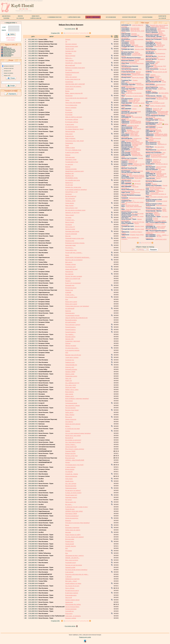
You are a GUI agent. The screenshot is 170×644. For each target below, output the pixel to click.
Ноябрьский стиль (155, 141)
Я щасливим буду (163, 28)
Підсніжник (69, 551)
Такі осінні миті (135, 28)
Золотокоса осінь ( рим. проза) (74, 141)
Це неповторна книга (72, 127)
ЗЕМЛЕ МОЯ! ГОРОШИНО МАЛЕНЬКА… (78, 257)
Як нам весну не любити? (73, 490)
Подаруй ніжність (70, 327)
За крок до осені (70, 229)
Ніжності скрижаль (71, 107)
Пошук (11, 78)
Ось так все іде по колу (72, 586)
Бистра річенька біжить (72, 607)
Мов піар (68, 236)
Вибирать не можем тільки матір (75, 68)
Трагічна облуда (156, 162)
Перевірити (11, 94)
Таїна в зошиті (70, 215)
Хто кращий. (69, 472)
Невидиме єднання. (71, 497)
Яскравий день (70, 285)
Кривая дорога (130, 41)
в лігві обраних (136, 150)
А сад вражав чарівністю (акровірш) (76, 190)
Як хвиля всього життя (72, 590)
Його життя (69, 417)
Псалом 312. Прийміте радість (132, 159)
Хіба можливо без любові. (73, 604)
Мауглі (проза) (70, 222)
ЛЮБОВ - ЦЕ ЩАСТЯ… (72, 558)
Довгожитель (69, 272)
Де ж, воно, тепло (71, 385)
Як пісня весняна (70, 408)
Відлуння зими (70, 539)
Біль (67, 553)
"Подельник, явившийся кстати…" (133, 85)
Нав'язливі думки (70, 245)
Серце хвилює (70, 203)
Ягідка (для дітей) (127, 174)
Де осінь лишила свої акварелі (74, 537)
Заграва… (130, 130)
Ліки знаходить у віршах (72, 405)
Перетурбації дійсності (158, 27)
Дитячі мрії (135, 45)
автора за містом (9, 68)
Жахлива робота (70, 337)
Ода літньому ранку (71, 297)
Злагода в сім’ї (70, 367)
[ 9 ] (84, 33)
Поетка (130, 92)
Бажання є (157, 214)
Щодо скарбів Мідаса (158, 80)
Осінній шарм (69, 89)
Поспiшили (69, 225)
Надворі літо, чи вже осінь (73, 187)
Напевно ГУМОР (70, 372)
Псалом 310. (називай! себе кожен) (156, 186)
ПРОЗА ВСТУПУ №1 (138, 222)
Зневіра (68, 431)
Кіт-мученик (69, 112)
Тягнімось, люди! (70, 201)
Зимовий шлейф (70, 567)
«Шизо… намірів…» (163, 235)
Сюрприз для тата (71, 51)
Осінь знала (69, 134)
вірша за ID (7, 75)
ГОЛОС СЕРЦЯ (161, 226)
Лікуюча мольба (70, 131)
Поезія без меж (70, 509)
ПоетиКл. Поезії (20, 17)
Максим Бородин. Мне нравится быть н (131, 72)
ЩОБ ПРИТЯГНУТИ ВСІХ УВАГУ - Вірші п (157, 97)
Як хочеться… (70, 248)
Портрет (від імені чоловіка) (74, 276)
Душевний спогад (71, 563)
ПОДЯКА (124, 196)
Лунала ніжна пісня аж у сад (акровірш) (77, 306)
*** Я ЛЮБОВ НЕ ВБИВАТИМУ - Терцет (156, 209)
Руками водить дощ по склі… (160, 114)
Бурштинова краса (71, 595)
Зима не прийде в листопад (74, 117)
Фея (66, 548)
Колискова (128, 182)
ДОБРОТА (137, 99)
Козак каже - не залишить (73, 616)
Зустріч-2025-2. (126, 114)
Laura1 (5, 47)
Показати (153, 250)
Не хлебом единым (131, 151)
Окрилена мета (70, 313)
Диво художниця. (70, 138)
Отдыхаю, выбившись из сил (158, 177)
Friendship (163, 35)
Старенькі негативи (137, 171)
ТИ (66, 42)
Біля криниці (69, 401)
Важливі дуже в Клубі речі (73, 355)
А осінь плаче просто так (73, 79)
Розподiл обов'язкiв (71, 234)
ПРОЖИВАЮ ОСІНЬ (71, 178)
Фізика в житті (69, 396)
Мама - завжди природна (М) (74, 93)
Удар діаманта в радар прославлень (156, 153)
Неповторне (69, 96)
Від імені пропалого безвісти (135, 175)
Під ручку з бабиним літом (73, 150)
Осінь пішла (69, 479)
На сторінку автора (70, 29)
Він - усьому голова (138, 213)
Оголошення (111, 17)
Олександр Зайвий (160, 221)
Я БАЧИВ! (68, 292)
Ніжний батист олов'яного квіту (75, 171)
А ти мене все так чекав (72, 429)
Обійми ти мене (70, 148)
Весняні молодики (71, 486)
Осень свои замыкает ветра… (131, 179)
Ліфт (135, 147)
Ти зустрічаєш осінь (71, 105)
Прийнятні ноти (70, 362)
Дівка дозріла (69, 205)
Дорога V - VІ (157, 110)
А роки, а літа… (70, 295)
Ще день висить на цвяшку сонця (75, 210)
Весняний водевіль (71, 320)
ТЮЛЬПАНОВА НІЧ (71, 365)
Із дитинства (136, 53)
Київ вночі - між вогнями (131, 70)
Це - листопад (154, 133)
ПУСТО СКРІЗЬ (150, 117)
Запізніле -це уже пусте (72, 213)
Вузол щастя (137, 128)
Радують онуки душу (71, 456)
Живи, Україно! (70, 415)
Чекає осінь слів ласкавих (73, 103)
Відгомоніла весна (71, 288)
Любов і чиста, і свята (72, 390)
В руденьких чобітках (72, 119)
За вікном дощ (70, 360)
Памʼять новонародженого (153, 179)
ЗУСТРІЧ (159, 131)
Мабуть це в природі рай (73, 279)
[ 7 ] (79, 33)
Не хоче (157, 215)
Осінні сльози (154, 192)
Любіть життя (69, 412)
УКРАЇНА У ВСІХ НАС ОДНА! (74, 511)
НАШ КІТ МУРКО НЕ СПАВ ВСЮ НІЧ (76, 318)
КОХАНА (159, 43)
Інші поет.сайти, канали (36, 17)
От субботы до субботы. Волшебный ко (156, 150)
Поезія (135, 127)
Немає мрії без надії (71, 269)
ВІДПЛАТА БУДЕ (161, 174)
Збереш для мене (71, 346)
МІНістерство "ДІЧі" (160, 66)
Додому (68, 462)
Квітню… (68, 426)
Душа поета (69, 613)
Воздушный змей (136, 111)
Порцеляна (161, 31)
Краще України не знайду (73, 535)
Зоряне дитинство (71, 419)
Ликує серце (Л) (70, 227)
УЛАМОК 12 (160, 191)
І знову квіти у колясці (72, 357)
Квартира (68, 311)
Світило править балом (72, 600)
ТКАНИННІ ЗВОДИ (133, 126)
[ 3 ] (69, 33)
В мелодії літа (69, 136)
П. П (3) (156, 101)
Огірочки (68, 343)
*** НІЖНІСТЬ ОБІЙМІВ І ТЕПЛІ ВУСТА (156, 37)
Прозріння (68, 110)
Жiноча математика (71, 476)
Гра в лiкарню (69, 60)
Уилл (161, 123)
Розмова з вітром (70, 264)
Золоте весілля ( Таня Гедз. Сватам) (156, 85)
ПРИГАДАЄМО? (126, 68)
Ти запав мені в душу (72, 162)
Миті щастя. (69, 262)
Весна (67, 525)
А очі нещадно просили (72, 350)
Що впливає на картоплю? (73, 440)
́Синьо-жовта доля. (71, 250)
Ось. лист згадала (71, 483)
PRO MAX (135, 145)
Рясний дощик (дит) (71, 495)
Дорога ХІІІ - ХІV (134, 101)
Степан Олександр (8, 55)
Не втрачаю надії (70, 267)
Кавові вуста (69, 183)
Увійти (11, 34)
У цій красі (68, 577)
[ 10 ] (87, 33)
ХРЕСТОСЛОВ (7, 56)
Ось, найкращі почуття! (72, 383)
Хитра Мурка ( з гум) (71, 192)
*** (133, 201)
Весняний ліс (69, 438)
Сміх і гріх (68, 378)
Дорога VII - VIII (158, 109)
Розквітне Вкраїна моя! (72, 72)
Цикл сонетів (69, 394)
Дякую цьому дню (71, 502)
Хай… (159, 143)
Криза (137, 52)
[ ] (64, 33)
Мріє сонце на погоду (72, 560)
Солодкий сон (69, 611)
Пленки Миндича (131, 90)
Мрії (157, 63)
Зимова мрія (69, 602)
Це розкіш (68, 217)
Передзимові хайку (163, 111)
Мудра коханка (70, 469)
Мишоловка (149, 183)
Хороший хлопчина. (71, 369)
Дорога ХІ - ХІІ (133, 161)
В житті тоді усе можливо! (73, 283)
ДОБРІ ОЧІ (69, 381)
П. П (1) (156, 219)
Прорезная (140, 89)
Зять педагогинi (70, 198)
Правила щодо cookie (85, 637)
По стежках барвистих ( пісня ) (74, 129)
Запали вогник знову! (72, 46)
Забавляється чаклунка (72, 579)
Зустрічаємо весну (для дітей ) (74, 465)
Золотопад (68, 194)
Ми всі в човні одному (132, 133)
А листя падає (70, 124)
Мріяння (68, 155)
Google (11, 86)
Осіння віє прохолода (135, 83)
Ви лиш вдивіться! (71, 196)
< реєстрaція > (11, 40)
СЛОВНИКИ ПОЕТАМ (54, 17)
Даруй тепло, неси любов (73, 436)
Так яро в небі (69, 49)
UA (20, 9)
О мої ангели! (69, 572)
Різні (131, 218)
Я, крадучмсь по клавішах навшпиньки (133, 190)
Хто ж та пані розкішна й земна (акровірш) (78, 433)
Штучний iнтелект (71, 322)
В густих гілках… (132, 120)
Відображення (136, 153)
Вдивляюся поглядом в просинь (75, 243)
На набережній (70, 308)
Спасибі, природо (71, 546)
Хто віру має (69, 185)
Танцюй (132, 42)
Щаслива (68, 532)
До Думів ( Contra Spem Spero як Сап (155, 170)
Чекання (153, 75)
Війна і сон (158, 42)
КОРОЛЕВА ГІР (7, 48)
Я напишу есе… (70, 220)
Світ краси (68, 53)
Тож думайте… (70, 334)
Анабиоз (154, 184)
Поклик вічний (70, 544)
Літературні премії (129, 17)
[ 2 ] (67, 33)
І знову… (162, 87)
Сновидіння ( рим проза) (73, 341)
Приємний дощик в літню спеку (75, 238)
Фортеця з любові (71, 618)
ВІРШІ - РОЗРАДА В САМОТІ (156, 212)
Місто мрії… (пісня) (71, 581)
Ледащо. (68, 39)
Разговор (134, 34)
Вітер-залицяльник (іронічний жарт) (155, 33)
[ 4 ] (72, 33)
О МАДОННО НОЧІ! (161, 239)
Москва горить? (135, 148)
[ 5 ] (74, 33)
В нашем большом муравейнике (153, 139)
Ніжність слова (70, 374)
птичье (157, 77)
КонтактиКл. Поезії (162, 17)
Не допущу (69, 500)
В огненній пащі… (157, 155)
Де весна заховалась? (72, 516)
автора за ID (8, 71)
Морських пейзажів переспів (135, 87)
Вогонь (67, 91)
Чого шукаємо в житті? (133, 141)
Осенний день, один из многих (159, 25)
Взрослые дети (136, 154)
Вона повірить (70, 392)
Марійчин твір (69, 173)
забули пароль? (11, 38)
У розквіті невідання (137, 39)
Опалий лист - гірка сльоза (73, 63)
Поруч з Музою (70, 588)
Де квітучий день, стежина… (74, 253)
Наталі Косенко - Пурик (9, 51)
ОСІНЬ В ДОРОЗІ (156, 172)
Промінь (135, 80)
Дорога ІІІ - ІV (157, 160)
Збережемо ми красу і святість (74, 555)
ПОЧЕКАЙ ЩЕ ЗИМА (161, 134)
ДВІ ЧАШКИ (160, 175)
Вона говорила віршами (137, 177)
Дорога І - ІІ (156, 161)
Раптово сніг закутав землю (74, 565)
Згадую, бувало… (71, 444)
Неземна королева (71, 169)
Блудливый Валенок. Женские (155, 229)
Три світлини (161, 45)
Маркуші (158, 168)
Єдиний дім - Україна (72, 474)
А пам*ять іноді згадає (72, 152)
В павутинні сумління (72, 593)
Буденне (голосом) (137, 143)
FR (24, 9)
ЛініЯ (158, 62)
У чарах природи (70, 467)
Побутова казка (70, 157)
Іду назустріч (69, 164)
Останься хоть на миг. (132, 205)
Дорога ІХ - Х (133, 162)
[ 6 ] (77, 33)
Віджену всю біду (70, 453)
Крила (67, 255)
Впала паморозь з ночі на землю (130, 61)
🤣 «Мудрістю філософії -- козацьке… (131, 184)
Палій (67, 145)
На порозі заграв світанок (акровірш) (76, 570)
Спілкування (147, 17)
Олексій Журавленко (9, 52)
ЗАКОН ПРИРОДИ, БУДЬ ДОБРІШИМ (133, 59)
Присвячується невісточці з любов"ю (131, 193)
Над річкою (69, 70)
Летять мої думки (70, 387)
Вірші (159, 29)
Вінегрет (68, 167)
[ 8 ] (82, 33)
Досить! (154, 92)
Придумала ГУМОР (71, 514)
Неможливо (130, 116)
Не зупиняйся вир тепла (73, 180)
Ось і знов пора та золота (73, 442)
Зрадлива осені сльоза (72, 231)
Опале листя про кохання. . (73, 86)
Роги (67, 299)
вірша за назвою (9, 73)
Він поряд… (69, 504)
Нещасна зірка (70, 241)
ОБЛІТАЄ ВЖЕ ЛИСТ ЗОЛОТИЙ (75, 84)
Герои (127, 82)
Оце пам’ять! (69, 422)
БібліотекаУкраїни (6, 17)
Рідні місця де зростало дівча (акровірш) (78, 523)
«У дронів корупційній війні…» (154, 128)
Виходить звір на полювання (74, 260)
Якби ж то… (69, 58)
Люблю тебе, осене (138, 216)
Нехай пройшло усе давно (73, 583)
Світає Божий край (71, 447)
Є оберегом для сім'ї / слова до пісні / (77, 507)
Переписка (69, 75)
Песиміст (68, 281)
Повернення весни (71, 488)
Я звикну (153, 65)
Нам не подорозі (70, 56)
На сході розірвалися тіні (157, 188)
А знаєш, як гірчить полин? (73, 493)
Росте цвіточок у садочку (73, 325)
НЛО (67, 353)
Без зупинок (154, 68)
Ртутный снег (135, 35)
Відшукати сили (70, 458)
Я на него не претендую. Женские (155, 57)
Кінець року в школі (71, 302)
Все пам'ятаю (69, 274)
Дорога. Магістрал (134, 100)
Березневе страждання (72, 528)
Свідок (67, 100)
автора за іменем (9, 66)
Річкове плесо (70, 541)
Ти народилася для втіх (72, 315)
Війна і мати (134, 134)
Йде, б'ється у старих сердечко (75, 449)
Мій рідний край (70, 65)
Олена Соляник (7, 53)
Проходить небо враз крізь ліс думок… (77, 574)
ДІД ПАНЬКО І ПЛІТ (133, 131)
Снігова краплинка (71, 609)
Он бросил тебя (137, 144)
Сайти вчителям (74, 17)
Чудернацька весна (71, 403)
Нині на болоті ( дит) (71, 208)
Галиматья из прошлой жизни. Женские (131, 139)
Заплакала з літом (71, 159)
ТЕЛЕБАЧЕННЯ (163, 113)
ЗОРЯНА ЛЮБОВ (136, 121)
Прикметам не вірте (71, 376)
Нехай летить (69, 481)
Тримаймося (158, 118)
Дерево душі (69, 290)
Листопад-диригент (71, 44)
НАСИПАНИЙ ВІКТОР (9, 50)
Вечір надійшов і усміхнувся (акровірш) (77, 398)
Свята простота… (155, 76)
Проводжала (69, 143)
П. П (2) (156, 218)
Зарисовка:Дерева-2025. (129, 169)
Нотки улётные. (155, 190)
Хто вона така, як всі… (72, 348)
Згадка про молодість (72, 518)
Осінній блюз (69, 82)
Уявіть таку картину (71, 77)
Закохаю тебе (69, 339)
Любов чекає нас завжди (73, 530)
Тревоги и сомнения (156, 79)
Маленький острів (156, 130)
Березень (68, 520)
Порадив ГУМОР (70, 451)
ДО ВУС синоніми (93, 17)
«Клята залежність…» (129, 109)
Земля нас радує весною (73, 424)
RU (27, 9)
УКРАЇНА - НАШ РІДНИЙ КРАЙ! (75, 460)
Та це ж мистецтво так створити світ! (76, 98)
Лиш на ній (69, 597)
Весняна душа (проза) (72, 410)
